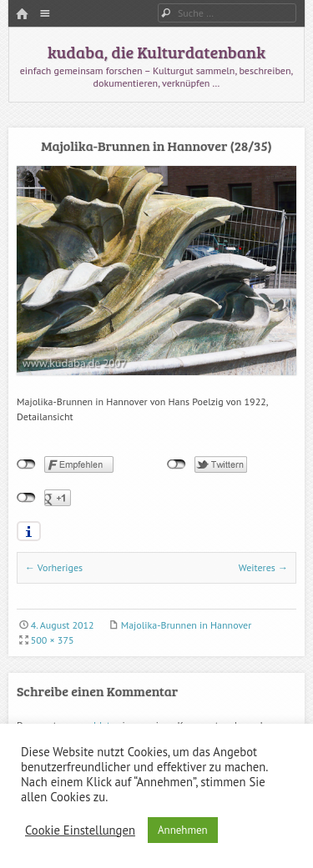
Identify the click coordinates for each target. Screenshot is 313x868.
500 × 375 (53, 640)
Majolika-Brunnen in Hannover (187, 625)
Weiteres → (263, 567)
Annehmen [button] (183, 830)
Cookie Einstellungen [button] (80, 830)
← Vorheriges (54, 567)
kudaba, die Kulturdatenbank (156, 52)
